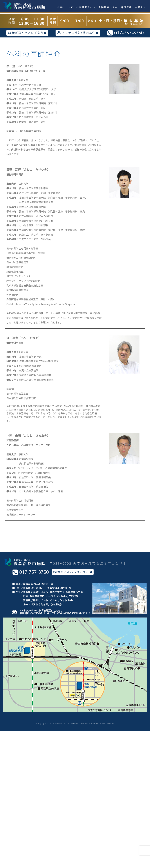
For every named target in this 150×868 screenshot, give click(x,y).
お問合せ (140, 7)
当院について (65, 7)
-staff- (111, 723)
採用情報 (126, 7)
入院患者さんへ (108, 7)
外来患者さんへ (86, 7)
